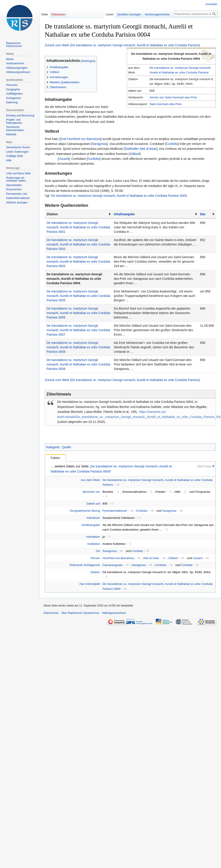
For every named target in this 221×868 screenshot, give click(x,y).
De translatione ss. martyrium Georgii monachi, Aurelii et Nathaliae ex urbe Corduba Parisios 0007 (78, 330)
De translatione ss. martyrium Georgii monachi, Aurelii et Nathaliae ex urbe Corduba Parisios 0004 (74, 279)
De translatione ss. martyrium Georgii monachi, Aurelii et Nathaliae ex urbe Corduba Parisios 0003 (119, 196)
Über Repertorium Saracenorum (80, 613)
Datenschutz (51, 613)
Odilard (135, 154)
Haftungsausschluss (114, 613)
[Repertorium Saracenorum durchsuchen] (195, 14)
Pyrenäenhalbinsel (115, 511)
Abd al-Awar (151, 558)
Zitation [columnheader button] (52, 214)
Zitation (95, 572)
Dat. (203, 214)
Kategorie (53, 447)
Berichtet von (92, 492)
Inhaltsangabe (124, 214)
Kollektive (94, 544)
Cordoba (172, 144)
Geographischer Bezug (85, 511)
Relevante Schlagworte (85, 565)
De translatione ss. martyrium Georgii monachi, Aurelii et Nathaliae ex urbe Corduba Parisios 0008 (78, 347)
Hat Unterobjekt (90, 584)
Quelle (66, 447)
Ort (98, 551)
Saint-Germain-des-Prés (165, 104)
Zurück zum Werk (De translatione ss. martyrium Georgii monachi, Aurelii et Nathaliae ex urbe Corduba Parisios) (122, 45)
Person (95, 558)
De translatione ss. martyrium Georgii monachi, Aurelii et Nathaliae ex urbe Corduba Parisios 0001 (78, 227)
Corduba (161, 565)
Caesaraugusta (113, 565)
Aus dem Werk (90, 480)
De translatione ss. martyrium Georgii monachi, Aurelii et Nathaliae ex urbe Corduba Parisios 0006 (78, 313)
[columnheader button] (155, 214)
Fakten (55, 458)
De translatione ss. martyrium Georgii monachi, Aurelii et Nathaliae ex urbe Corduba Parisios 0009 (78, 364)
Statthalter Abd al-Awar (141, 149)
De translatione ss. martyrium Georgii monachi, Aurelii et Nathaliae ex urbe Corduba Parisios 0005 (78, 296)
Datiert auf (93, 504)
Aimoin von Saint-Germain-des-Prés (173, 97)
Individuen (93, 518)
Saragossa (99, 144)
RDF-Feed (204, 466)
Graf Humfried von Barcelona (81, 139)
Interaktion (93, 537)
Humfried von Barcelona (118, 558)
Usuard (64, 159)
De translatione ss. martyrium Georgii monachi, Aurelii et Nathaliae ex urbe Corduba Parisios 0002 (78, 244)
